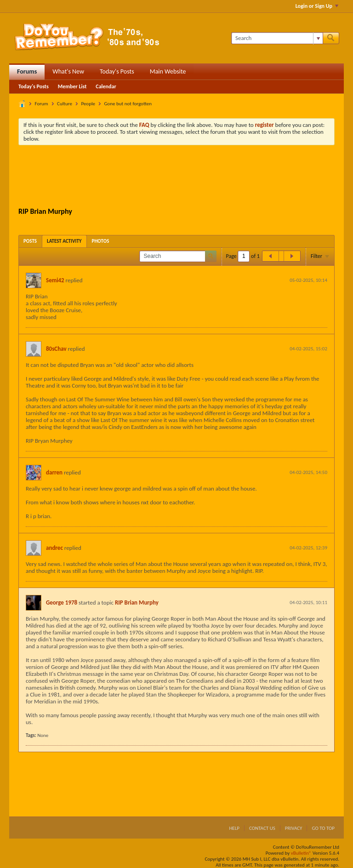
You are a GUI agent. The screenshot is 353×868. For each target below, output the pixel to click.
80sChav (56, 349)
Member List (72, 86)
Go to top (323, 828)
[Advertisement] (186, 177)
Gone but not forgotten (128, 104)
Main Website (168, 71)
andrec (54, 548)
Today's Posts (117, 71)
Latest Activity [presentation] (64, 241)
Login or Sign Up (317, 6)
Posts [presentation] (30, 241)
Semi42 (55, 280)
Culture (65, 104)
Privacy (294, 828)
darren (54, 472)
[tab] (30, 241)
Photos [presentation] (101, 241)
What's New (68, 71)
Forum (42, 104)
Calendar (106, 86)
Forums (27, 71)
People (88, 104)
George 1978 (62, 602)
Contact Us (262, 828)
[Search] (277, 38)
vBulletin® (301, 853)
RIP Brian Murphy (137, 602)
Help (234, 828)
